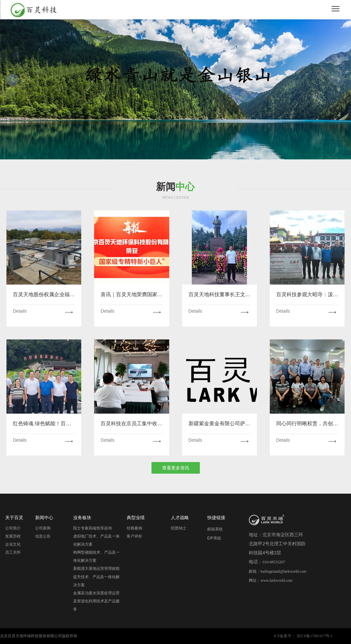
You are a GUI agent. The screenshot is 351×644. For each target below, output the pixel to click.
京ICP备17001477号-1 (315, 636)
